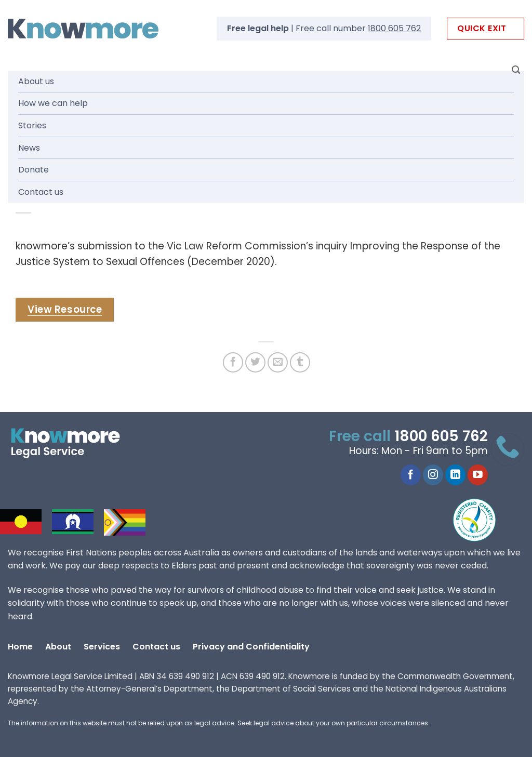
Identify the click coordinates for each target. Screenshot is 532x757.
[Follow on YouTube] (478, 475)
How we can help (53, 103)
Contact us (41, 192)
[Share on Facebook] (233, 362)
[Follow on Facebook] (411, 475)
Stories (32, 125)
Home (20, 647)
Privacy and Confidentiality (251, 647)
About (58, 647)
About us (36, 81)
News (29, 148)
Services (102, 647)
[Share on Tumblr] (300, 362)
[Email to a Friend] (278, 362)
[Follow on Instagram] (433, 475)
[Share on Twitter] (255, 362)
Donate (34, 170)
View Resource (65, 309)
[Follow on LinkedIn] (455, 475)
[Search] (516, 70)
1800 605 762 (394, 28)
